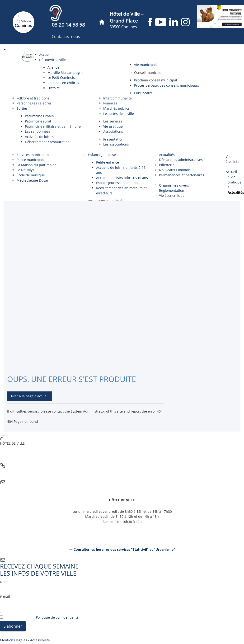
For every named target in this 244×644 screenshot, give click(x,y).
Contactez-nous (66, 37)
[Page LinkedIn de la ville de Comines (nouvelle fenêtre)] (174, 22)
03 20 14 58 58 (68, 25)
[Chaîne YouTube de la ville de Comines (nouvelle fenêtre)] (161, 22)
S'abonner (13, 626)
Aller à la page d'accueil (30, 396)
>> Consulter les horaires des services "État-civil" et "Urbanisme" (122, 549)
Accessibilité (40, 640)
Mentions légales (14, 640)
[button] (148, 73)
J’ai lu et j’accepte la (39, 617)
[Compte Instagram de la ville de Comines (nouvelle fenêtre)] (185, 22)
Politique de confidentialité (57, 617)
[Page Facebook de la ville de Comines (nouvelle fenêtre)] (150, 22)
